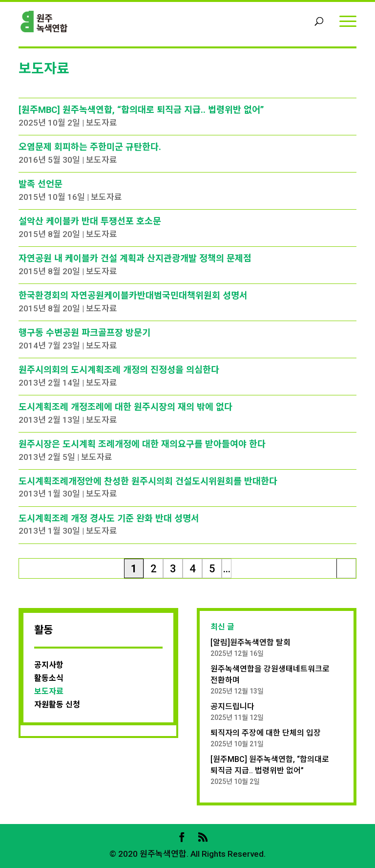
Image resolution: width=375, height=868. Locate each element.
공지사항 (49, 665)
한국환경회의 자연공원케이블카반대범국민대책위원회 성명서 (133, 295)
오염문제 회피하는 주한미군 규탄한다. (90, 147)
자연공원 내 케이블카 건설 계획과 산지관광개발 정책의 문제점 (135, 258)
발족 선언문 (41, 184)
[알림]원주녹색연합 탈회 (250, 642)
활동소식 (49, 678)
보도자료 (102, 123)
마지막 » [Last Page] (346, 570)
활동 (43, 630)
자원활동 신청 (57, 705)
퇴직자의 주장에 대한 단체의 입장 (266, 733)
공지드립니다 (232, 706)
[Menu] (348, 21)
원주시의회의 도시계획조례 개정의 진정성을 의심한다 (119, 370)
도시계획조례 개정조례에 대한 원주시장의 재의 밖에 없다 (125, 407)
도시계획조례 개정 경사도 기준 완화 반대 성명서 (109, 518)
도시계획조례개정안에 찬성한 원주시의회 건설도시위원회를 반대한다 (148, 481)
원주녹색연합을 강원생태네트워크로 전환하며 (270, 674)
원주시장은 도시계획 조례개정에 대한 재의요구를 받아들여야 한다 (142, 444)
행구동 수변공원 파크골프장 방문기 (84, 333)
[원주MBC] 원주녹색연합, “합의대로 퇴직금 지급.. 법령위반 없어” (141, 110)
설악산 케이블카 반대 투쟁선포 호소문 (90, 221)
